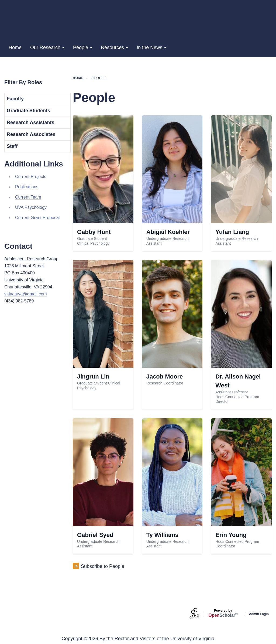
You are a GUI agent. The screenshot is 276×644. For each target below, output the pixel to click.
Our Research (47, 47)
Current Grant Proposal (37, 218)
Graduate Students (28, 111)
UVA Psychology (31, 207)
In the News (151, 47)
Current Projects (31, 177)
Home (15, 47)
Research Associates (31, 134)
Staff (12, 146)
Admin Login (259, 614)
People (83, 47)
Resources (114, 47)
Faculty (15, 99)
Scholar (223, 613)
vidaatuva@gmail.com (26, 294)
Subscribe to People (103, 566)
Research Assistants (30, 122)
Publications (27, 187)
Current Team (28, 197)
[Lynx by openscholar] (199, 614)
